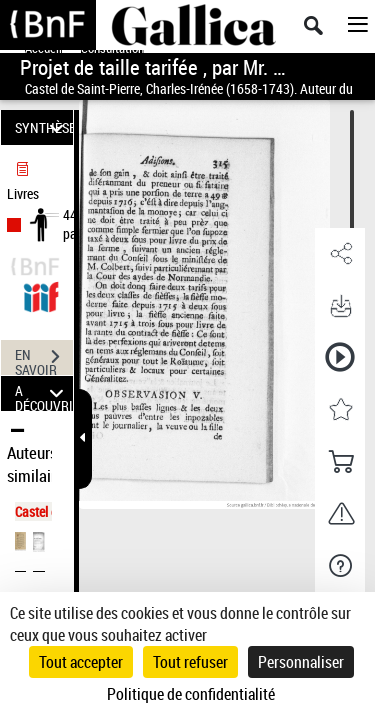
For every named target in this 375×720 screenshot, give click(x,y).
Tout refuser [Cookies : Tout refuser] (190, 662)
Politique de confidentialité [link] (191, 694)
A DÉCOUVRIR (44, 393)
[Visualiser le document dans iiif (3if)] (41, 294)
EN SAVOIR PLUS (44, 359)
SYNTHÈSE (44, 127)
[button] (340, 254)
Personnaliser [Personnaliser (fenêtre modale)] (301, 662)
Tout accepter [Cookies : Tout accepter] (81, 662)
